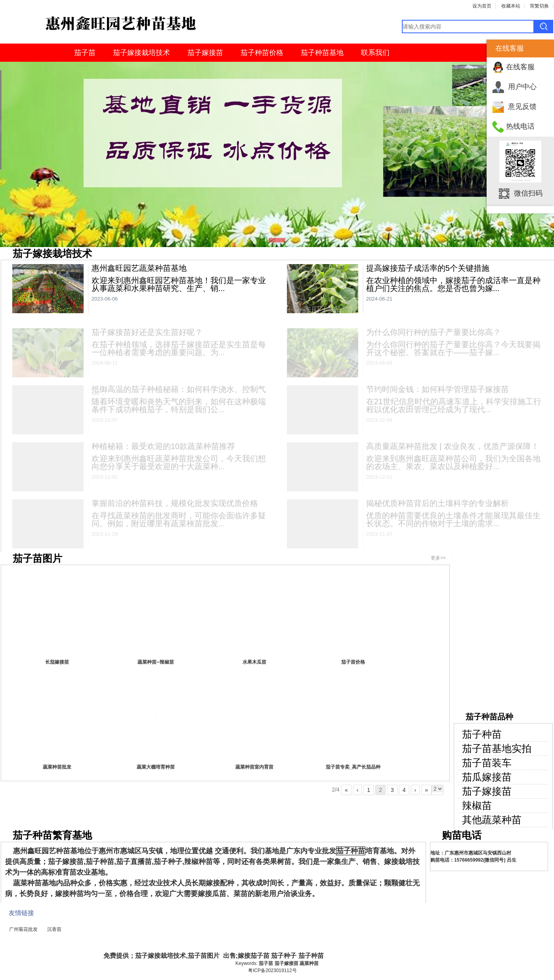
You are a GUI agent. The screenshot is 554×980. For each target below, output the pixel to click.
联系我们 (375, 53)
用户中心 (522, 87)
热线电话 (520, 126)
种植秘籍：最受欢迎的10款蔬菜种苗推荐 (163, 448)
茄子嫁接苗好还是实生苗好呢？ (147, 334)
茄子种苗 (482, 734)
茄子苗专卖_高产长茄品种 (353, 767)
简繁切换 (539, 6)
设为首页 (482, 6)
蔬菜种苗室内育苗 (254, 767)
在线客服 (520, 67)
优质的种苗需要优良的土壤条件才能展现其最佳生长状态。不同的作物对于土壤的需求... (453, 521)
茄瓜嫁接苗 (487, 777)
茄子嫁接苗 (205, 53)
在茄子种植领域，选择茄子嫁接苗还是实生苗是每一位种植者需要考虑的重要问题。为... (179, 350)
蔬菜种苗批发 (57, 767)
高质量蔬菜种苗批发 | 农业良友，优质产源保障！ (453, 448)
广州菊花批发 (23, 929)
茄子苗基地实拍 (497, 749)
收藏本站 (511, 6)
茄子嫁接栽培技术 (141, 53)
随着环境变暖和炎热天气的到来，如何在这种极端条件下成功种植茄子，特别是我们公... (179, 407)
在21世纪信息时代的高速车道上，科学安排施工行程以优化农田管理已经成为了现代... (454, 407)
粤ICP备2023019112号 (272, 970)
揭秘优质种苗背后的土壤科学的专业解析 (437, 505)
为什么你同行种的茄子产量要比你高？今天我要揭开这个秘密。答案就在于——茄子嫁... (453, 350)
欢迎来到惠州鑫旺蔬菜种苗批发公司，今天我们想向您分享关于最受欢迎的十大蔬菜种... (179, 464)
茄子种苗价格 (262, 53)
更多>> (438, 558)
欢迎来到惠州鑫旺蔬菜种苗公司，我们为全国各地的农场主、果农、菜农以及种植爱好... (453, 464)
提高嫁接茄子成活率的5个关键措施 (428, 268)
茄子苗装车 (487, 763)
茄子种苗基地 (322, 53)
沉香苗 (54, 929)
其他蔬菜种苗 (492, 820)
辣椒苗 (477, 806)
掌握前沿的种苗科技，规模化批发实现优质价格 (175, 505)
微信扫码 (528, 193)
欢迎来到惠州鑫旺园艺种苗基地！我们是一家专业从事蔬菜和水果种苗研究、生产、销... (179, 284)
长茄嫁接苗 (57, 662)
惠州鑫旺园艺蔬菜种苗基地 (139, 268)
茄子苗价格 (353, 662)
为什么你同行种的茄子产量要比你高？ (434, 334)
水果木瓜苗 (254, 662)
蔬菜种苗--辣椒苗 (156, 662)
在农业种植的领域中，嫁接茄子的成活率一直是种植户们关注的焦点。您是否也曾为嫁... (453, 284)
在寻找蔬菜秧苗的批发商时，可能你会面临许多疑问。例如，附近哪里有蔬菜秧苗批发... (179, 521)
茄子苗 (85, 53)
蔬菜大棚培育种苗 (156, 767)
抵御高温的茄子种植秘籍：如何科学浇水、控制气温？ (179, 395)
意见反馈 (522, 107)
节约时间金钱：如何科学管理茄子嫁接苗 (437, 391)
